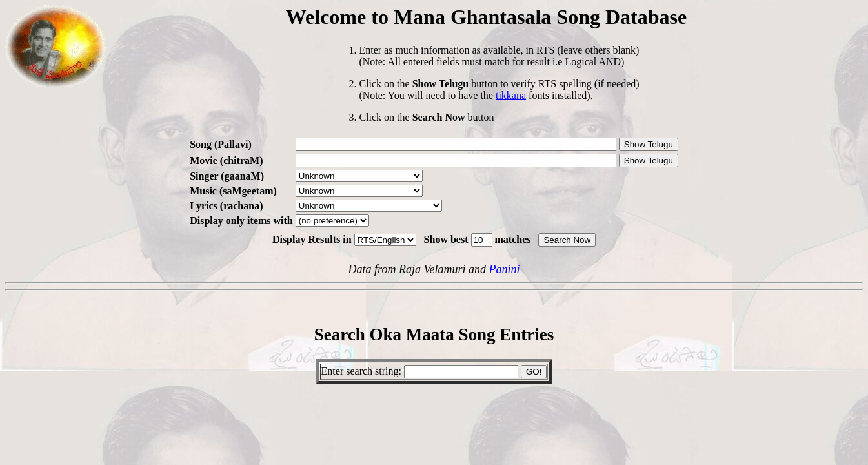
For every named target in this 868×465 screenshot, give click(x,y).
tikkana (511, 95)
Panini (504, 269)
